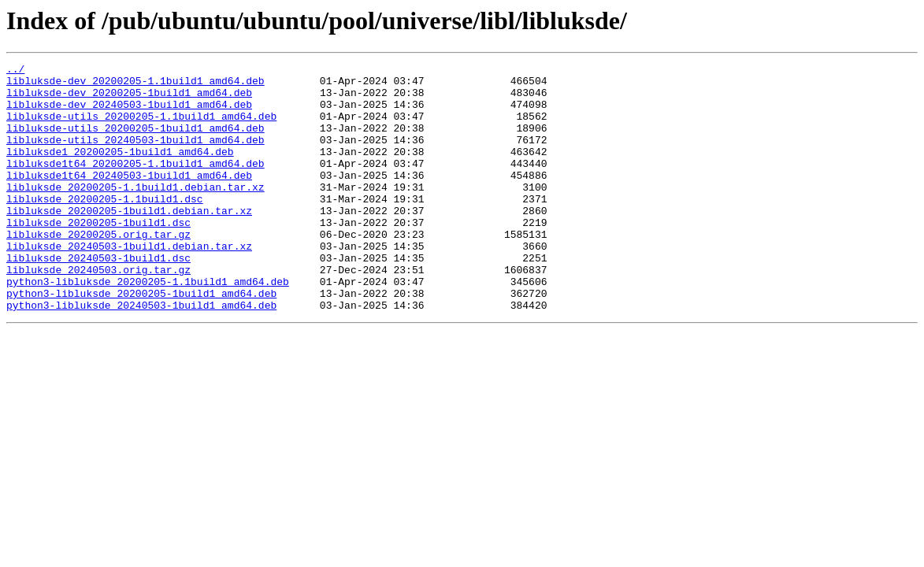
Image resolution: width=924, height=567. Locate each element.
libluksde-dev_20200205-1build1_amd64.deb (129, 99)
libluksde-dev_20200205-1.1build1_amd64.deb (135, 85)
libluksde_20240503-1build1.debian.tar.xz (129, 283)
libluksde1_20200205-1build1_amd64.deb (120, 170)
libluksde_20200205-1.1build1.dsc (105, 227)
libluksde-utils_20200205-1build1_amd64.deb (135, 142)
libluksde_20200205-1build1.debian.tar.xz (129, 241)
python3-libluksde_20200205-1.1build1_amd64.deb (148, 326)
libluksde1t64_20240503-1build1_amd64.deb (129, 198)
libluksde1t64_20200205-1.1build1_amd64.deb (135, 184)
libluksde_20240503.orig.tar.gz (98, 312)
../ (15, 71)
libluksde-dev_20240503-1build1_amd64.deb (129, 113)
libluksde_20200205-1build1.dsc (98, 255)
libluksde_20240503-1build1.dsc (98, 298)
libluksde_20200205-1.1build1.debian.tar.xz (135, 213)
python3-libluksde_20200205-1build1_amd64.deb (141, 340)
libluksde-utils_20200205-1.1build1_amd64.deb (141, 128)
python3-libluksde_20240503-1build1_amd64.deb (141, 354)
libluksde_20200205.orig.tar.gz (98, 269)
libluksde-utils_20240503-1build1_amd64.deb (135, 156)
